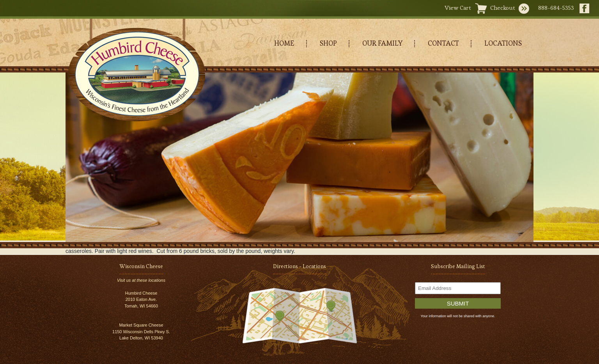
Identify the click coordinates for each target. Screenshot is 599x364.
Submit (458, 303)
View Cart (458, 8)
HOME (284, 43)
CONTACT (443, 43)
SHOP (328, 43)
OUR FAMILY (382, 43)
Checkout (503, 8)
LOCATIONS (503, 43)
